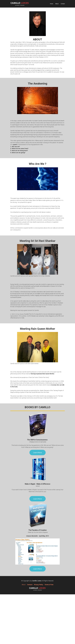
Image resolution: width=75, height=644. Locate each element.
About (57, 4)
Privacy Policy (39, 585)
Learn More (38, 452)
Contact (63, 4)
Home (52, 4)
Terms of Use (49, 585)
